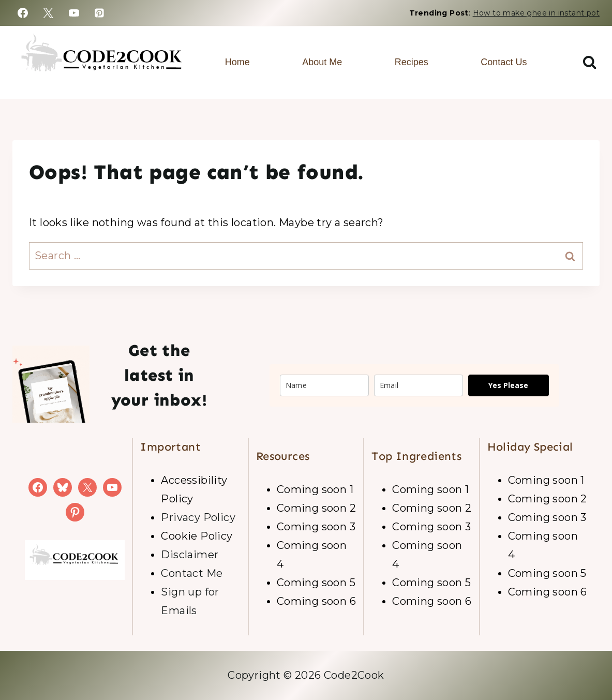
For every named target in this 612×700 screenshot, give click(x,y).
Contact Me (192, 573)
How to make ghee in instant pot (536, 13)
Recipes (412, 62)
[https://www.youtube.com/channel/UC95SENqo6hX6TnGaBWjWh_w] (74, 13)
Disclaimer (190, 555)
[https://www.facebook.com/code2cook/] (23, 13)
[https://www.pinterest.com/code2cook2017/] (99, 13)
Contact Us (504, 62)
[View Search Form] (589, 62)
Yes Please (508, 385)
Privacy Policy (198, 517)
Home (237, 62)
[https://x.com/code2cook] (48, 13)
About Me (322, 62)
